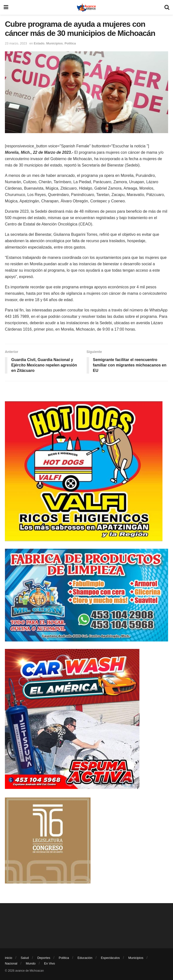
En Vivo (50, 963)
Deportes (44, 958)
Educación (85, 958)
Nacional (11, 963)
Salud (25, 958)
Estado (39, 43)
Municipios (55, 43)
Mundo (31, 963)
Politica (70, 43)
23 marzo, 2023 (16, 43)
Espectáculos (110, 958)
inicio (9, 958)
